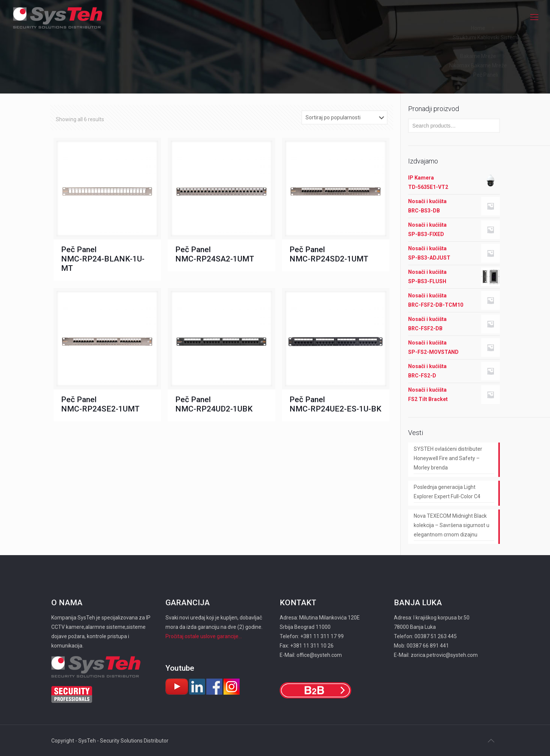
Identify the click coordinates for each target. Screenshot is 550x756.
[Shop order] (344, 117)
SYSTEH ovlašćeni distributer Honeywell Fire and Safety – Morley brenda (448, 458)
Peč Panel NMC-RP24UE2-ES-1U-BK (335, 404)
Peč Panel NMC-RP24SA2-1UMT (215, 254)
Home (478, 28)
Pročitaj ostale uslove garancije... (204, 636)
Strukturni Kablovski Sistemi (486, 37)
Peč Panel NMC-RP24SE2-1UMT (100, 404)
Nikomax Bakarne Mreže (478, 65)
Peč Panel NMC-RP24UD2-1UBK (214, 404)
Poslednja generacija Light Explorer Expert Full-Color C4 (447, 492)
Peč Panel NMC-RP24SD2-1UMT (329, 254)
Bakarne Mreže (478, 56)
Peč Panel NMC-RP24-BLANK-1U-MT (103, 259)
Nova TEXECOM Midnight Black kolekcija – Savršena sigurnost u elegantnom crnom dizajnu (452, 525)
